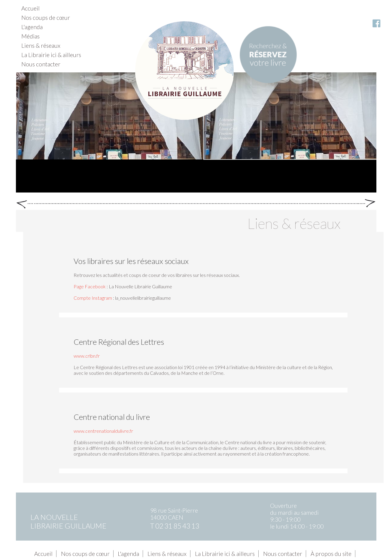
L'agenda (32, 27)
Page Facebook (90, 286)
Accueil (30, 8)
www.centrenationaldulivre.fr (103, 431)
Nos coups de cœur (46, 18)
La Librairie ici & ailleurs (51, 55)
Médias (30, 36)
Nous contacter (41, 64)
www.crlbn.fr (87, 356)
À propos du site (331, 554)
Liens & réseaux (41, 45)
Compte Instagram (93, 298)
